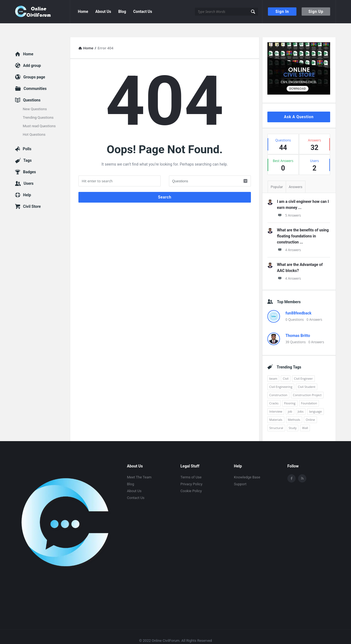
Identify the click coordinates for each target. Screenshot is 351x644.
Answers (296, 173)
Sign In (282, 12)
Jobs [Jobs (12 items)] (301, 397)
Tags (27, 146)
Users (29, 169)
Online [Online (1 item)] (310, 406)
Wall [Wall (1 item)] (305, 414)
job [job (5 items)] (290, 397)
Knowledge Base (247, 463)
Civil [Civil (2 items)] (286, 364)
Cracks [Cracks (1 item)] (274, 389)
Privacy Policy (191, 470)
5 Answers (289, 201)
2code (186, 633)
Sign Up (316, 12)
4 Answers (289, 236)
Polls (27, 135)
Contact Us (143, 12)
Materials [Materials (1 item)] (276, 406)
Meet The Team (139, 463)
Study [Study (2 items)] (293, 414)
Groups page (34, 63)
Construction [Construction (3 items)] (278, 381)
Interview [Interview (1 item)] (276, 397)
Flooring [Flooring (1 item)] (290, 389)
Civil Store (32, 192)
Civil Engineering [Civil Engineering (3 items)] (281, 373)
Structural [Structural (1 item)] (276, 414)
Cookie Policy (191, 477)
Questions (32, 86)
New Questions (35, 95)
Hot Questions (34, 120)
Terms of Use (191, 463)
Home (83, 12)
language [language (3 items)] (315, 397)
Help (27, 181)
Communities (35, 75)
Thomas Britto (298, 322)
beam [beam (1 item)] (273, 364)
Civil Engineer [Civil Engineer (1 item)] (303, 364)
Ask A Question (299, 103)
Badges (29, 158)
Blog (122, 12)
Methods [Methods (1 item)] (294, 406)
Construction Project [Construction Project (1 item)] (307, 381)
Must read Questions (39, 112)
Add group (32, 52)
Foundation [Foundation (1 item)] (309, 389)
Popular (277, 173)
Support (240, 470)
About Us (103, 12)
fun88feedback (298, 299)
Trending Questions (38, 103)
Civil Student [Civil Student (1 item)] (307, 373)
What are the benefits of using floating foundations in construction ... (303, 222)
